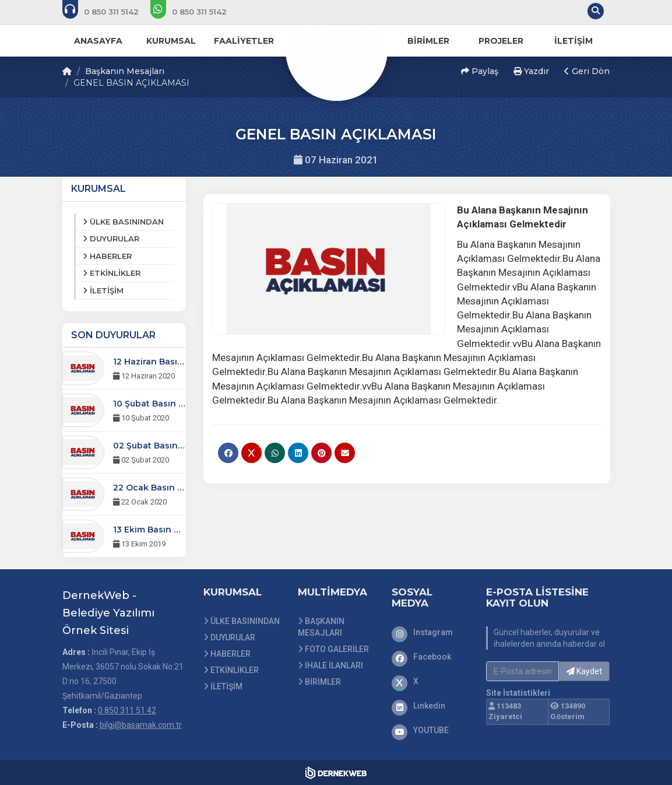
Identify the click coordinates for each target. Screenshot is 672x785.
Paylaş (480, 71)
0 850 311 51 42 (127, 710)
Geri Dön (587, 71)
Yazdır (531, 71)
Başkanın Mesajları (125, 71)
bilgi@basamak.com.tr (141, 725)
